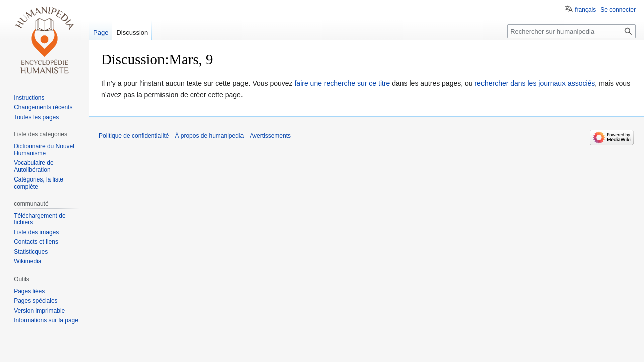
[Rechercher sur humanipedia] (572, 31)
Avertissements (270, 136)
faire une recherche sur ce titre (342, 83)
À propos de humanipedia (209, 136)
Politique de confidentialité (134, 136)
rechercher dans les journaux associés (535, 83)
